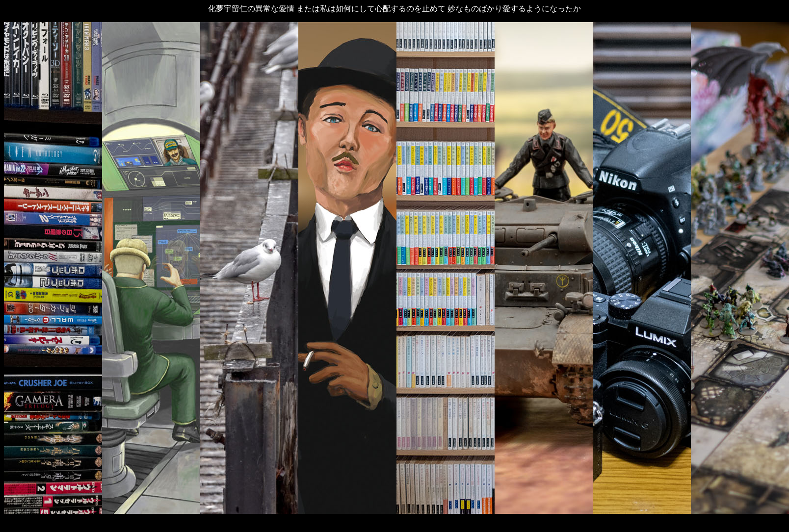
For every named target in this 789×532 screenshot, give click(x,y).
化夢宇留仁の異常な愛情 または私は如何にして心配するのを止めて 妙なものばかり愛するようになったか (394, 9)
